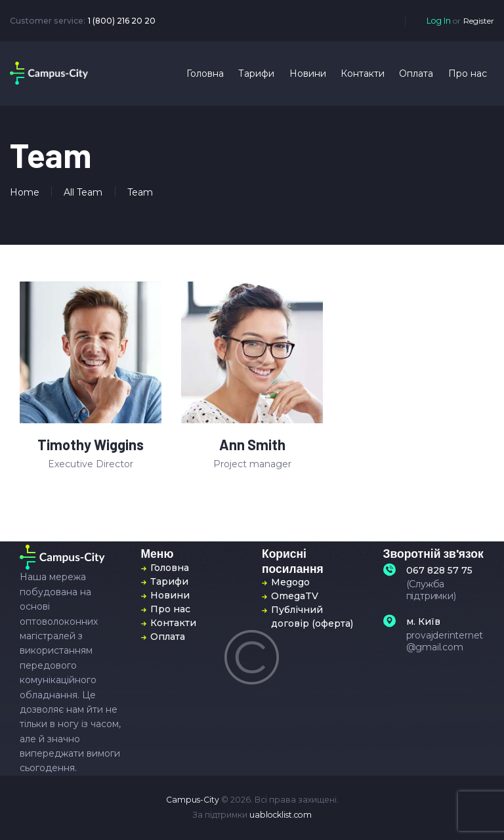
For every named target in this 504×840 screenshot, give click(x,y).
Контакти (173, 623)
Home (25, 192)
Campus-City (193, 800)
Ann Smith (252, 445)
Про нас (170, 609)
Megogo (290, 582)
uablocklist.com (281, 815)
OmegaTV (295, 596)
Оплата (168, 637)
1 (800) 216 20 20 (122, 21)
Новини (170, 595)
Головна (170, 568)
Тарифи (169, 581)
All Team (83, 192)
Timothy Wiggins (91, 445)
